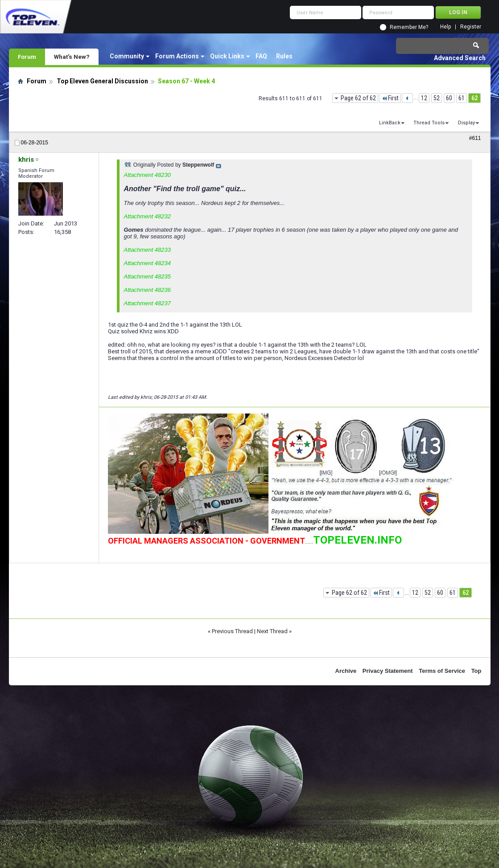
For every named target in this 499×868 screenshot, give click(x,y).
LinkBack (390, 123)
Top (476, 671)
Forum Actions (177, 56)
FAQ (261, 56)
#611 (475, 138)
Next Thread (272, 631)
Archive (346, 671)
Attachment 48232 (148, 216)
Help (445, 27)
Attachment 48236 (148, 290)
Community (127, 56)
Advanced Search (460, 58)
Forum (27, 57)
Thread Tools (429, 123)
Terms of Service (442, 671)
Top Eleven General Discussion (102, 81)
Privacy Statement (388, 671)
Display (466, 123)
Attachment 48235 (148, 276)
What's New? (72, 57)
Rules (284, 56)
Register (471, 27)
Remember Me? (409, 27)
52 (437, 98)
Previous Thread (232, 631)
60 (449, 98)
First (390, 98)
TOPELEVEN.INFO (357, 540)
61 (462, 98)
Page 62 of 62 (358, 98)
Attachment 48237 (148, 303)
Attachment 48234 (148, 263)
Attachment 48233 (148, 250)
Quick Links (227, 56)
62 (474, 98)
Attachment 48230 (148, 175)
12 (424, 98)
